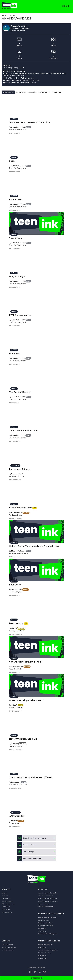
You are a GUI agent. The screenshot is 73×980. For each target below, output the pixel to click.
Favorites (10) (44, 92)
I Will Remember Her (20, 315)
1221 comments (16, 750)
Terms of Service (7, 912)
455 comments (15, 634)
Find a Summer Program (29, 859)
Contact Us (5, 896)
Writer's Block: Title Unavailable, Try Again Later (35, 546)
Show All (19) (8, 92)
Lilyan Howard (17, 512)
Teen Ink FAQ (6, 907)
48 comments (15, 711)
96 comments (15, 788)
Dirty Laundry (16, 623)
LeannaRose (16, 782)
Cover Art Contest (7, 944)
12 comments (15, 480)
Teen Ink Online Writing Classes (48, 950)
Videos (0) (57, 92)
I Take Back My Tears (21, 508)
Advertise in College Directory (47, 898)
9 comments (15, 557)
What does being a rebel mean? (26, 700)
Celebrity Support (7, 901)
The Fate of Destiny (20, 392)
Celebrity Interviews (8, 904)
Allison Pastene (17, 666)
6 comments (15, 287)
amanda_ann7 (17, 589)
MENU (66, 6)
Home (4, 16)
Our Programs (6, 898)
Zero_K (14, 628)
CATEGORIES (37, 978)
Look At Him (16, 199)
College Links (42, 947)
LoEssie (14, 821)
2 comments (15, 827)
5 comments (15, 172)
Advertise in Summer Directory (48, 901)
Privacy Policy (6, 909)
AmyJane (15, 744)
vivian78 (14, 705)
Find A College (25, 852)
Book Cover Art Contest (9, 947)
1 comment (14, 403)
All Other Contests (7, 950)
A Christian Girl (17, 816)
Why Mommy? (17, 277)
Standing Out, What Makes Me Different (31, 777)
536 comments (16, 518)
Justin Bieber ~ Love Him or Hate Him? (30, 122)
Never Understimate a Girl (23, 739)
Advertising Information (46, 896)
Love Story (15, 585)
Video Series (42, 955)
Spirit (12, 161)
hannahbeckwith (18, 474)
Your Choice (15, 238)
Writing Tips (42, 928)
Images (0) (32, 92)
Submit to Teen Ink (27, 845)
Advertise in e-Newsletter (46, 907)
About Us (5, 893)
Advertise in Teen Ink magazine (48, 893)
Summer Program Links (45, 944)
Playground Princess (20, 469)
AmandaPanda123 (18, 127)
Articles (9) (21, 92)
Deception (15, 354)
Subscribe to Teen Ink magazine (48, 934)
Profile (12, 16)
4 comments (15, 210)
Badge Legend (43, 958)
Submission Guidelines (45, 923)
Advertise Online (44, 904)
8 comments (15, 133)
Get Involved (42, 931)
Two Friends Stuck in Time (23, 431)
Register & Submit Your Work (47, 917)
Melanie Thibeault (18, 551)
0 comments (15, 249)
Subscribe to (31, 838)
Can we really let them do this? (26, 662)
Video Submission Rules (46, 926)
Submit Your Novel (44, 920)
